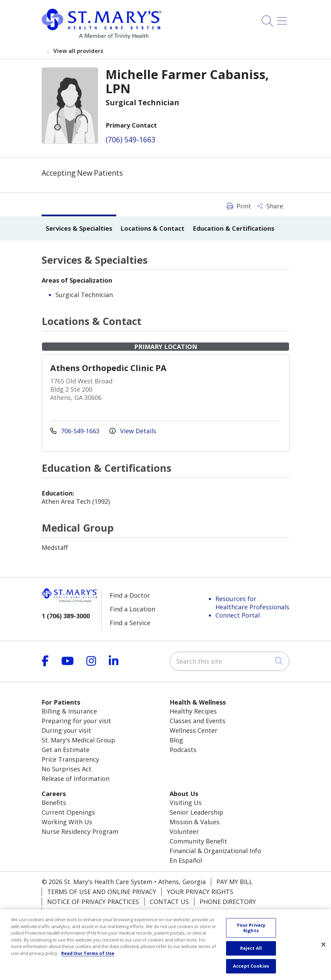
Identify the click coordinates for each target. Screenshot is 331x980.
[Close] (323, 952)
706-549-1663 (76, 431)
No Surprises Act (67, 769)
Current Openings (68, 812)
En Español (186, 860)
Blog (176, 740)
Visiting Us (186, 803)
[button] (283, 18)
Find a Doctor (130, 595)
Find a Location (132, 609)
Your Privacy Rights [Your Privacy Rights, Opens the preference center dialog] (251, 935)
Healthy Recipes (193, 711)
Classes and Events (197, 721)
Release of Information (76, 778)
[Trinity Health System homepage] (102, 36)
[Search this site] (229, 661)
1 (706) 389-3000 (66, 616)
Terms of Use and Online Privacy (102, 892)
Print (239, 206)
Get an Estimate (66, 750)
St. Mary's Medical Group (78, 740)
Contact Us (169, 902)
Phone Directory (228, 902)
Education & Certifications (233, 228)
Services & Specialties (79, 228)
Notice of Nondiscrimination (97, 912)
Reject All (251, 955)
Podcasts (183, 750)
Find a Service (130, 623)
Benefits (54, 803)
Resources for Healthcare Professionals (252, 603)
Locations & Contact (152, 228)
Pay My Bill (234, 882)
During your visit (66, 730)
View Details (133, 431)
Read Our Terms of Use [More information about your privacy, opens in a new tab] (88, 960)
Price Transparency (70, 759)
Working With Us (67, 822)
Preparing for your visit (76, 721)
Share (270, 206)
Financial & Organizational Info (215, 851)
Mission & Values (195, 822)
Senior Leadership (196, 812)
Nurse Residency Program (80, 831)
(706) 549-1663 (131, 140)
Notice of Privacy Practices (93, 902)
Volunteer (184, 831)
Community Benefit (198, 841)
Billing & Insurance (69, 711)
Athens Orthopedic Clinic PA (108, 368)
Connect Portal (238, 615)
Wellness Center (194, 730)
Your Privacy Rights (200, 892)
